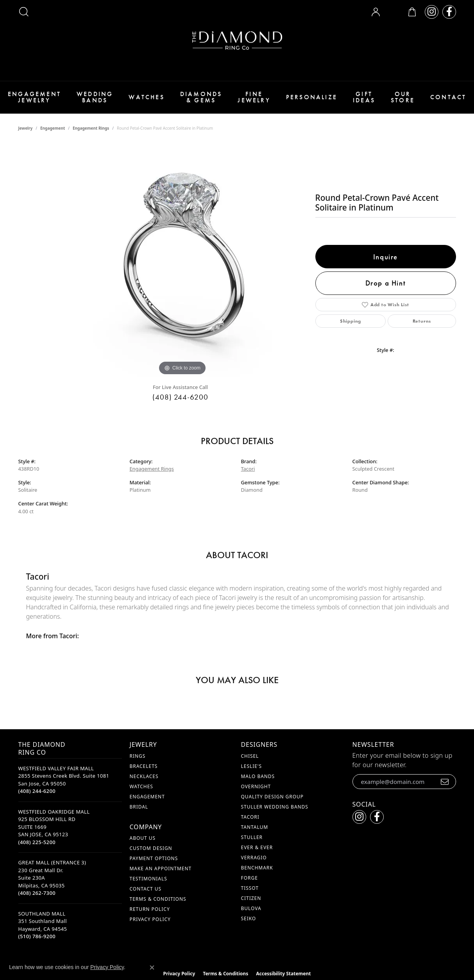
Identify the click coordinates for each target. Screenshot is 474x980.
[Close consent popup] (152, 968)
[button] (24, 12)
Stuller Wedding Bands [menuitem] (275, 807)
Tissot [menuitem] (250, 888)
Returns (422, 321)
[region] (182, 260)
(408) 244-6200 (180, 397)
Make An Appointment (161, 868)
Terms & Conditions (158, 899)
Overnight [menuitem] (256, 786)
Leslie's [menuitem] (252, 766)
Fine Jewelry (254, 97)
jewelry (26, 128)
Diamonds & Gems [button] (201, 97)
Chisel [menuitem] (250, 756)
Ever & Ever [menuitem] (257, 847)
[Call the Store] (37, 791)
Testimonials (148, 879)
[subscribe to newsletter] (445, 782)
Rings (138, 756)
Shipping (351, 321)
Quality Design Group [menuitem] (273, 797)
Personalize (312, 97)
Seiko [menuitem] (249, 918)
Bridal (139, 807)
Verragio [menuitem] (254, 858)
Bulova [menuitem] (251, 908)
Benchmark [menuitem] (257, 868)
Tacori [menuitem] (250, 817)
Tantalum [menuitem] (255, 827)
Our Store (403, 97)
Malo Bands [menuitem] (258, 776)
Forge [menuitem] (250, 878)
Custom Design (151, 848)
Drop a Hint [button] (386, 283)
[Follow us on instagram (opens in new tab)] (432, 12)
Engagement (53, 128)
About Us (143, 838)
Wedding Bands (95, 97)
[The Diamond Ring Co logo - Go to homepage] (237, 40)
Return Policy (150, 909)
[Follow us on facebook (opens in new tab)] (449, 12)
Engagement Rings (91, 128)
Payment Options (154, 858)
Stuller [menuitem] (252, 837)
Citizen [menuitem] (251, 898)
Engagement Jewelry (34, 97)
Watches (146, 97)
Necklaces (144, 776)
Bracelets (144, 766)
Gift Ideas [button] (364, 97)
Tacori (248, 469)
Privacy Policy (150, 919)
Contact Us (146, 889)
